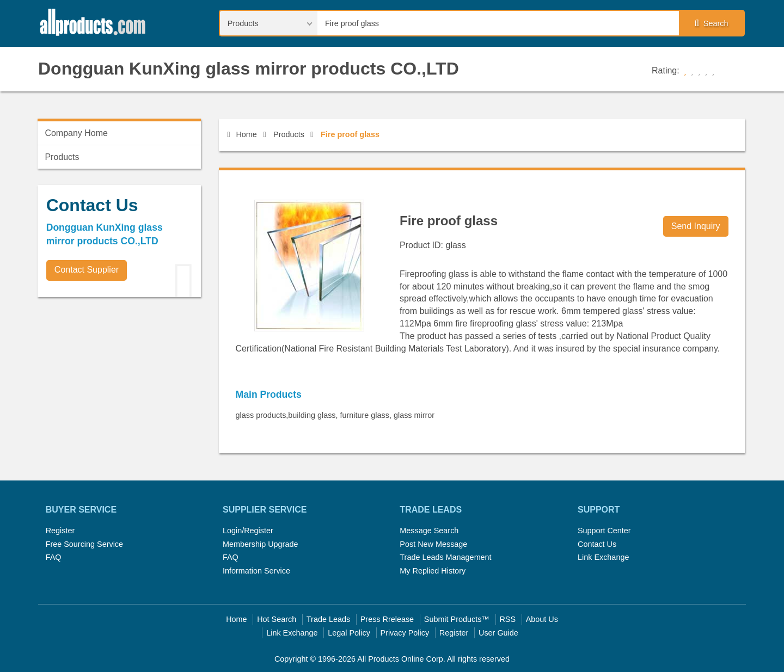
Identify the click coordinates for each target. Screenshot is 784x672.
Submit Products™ (457, 619)
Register (60, 531)
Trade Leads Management (445, 557)
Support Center (604, 531)
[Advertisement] (119, 381)
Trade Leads (328, 619)
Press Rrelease (387, 619)
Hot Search (277, 619)
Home (242, 134)
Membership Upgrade (260, 544)
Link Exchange (603, 557)
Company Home (76, 133)
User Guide (498, 633)
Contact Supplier (87, 270)
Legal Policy (349, 633)
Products (289, 134)
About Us (542, 619)
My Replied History (433, 571)
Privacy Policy (405, 633)
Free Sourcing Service (84, 544)
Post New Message (433, 544)
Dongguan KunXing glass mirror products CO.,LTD (249, 69)
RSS (507, 619)
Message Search (429, 531)
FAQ (54, 557)
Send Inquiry (696, 226)
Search (711, 23)
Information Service (256, 571)
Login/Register (248, 531)
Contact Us (597, 544)
